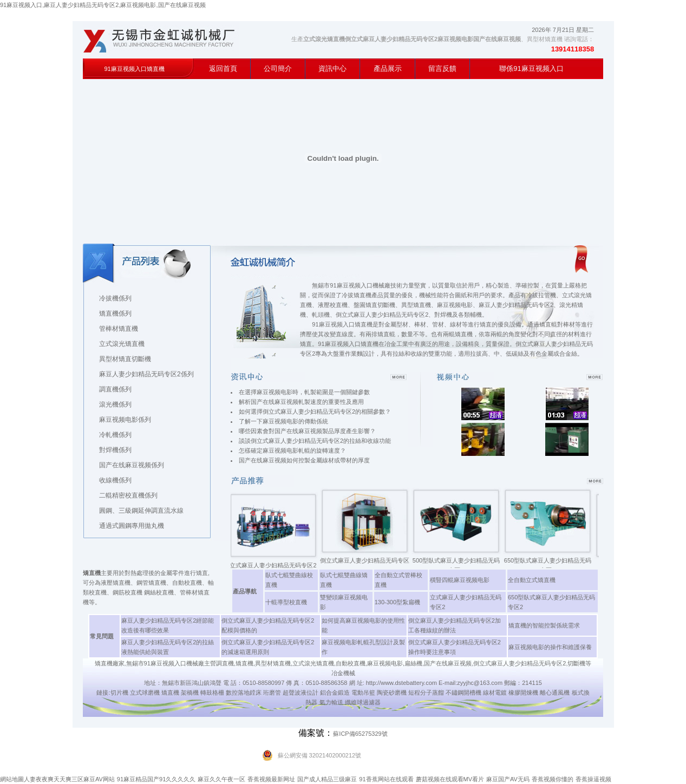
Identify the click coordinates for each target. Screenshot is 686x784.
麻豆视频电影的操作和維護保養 (550, 647)
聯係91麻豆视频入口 (531, 68)
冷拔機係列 (115, 298)
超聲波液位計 (300, 692)
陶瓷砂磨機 (392, 692)
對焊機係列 (115, 450)
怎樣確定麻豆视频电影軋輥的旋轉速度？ (292, 450)
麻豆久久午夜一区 (221, 779)
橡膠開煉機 (523, 692)
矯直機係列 (115, 313)
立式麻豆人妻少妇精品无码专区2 (276, 565)
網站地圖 (12, 779)
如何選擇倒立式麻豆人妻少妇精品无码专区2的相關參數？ (315, 411)
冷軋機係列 (115, 435)
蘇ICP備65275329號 (360, 734)
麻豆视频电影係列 (125, 420)
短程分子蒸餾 (426, 692)
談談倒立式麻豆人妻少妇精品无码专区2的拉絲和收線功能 (315, 441)
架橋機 (190, 692)
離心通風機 (555, 692)
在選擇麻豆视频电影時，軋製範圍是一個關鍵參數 (304, 392)
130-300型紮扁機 (397, 602)
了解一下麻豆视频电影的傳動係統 (283, 421)
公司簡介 (278, 68)
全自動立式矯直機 (532, 580)
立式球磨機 (145, 692)
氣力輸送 (331, 702)
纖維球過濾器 (363, 702)
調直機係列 (115, 389)
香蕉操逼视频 (593, 779)
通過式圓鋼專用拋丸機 (132, 526)
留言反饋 (442, 68)
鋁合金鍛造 (335, 692)
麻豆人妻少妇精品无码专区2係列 (146, 374)
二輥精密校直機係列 (128, 495)
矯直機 (170, 692)
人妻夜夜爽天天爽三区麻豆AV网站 (69, 779)
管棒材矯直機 (119, 329)
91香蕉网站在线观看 (386, 779)
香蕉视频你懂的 (553, 779)
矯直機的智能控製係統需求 (544, 625)
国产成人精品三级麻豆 (327, 779)
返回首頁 (223, 68)
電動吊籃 (363, 692)
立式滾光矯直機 (122, 344)
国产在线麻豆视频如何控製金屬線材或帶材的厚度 (304, 460)
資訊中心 (332, 68)
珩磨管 (272, 692)
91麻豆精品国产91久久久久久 (156, 779)
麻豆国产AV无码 (508, 779)
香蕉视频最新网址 (271, 779)
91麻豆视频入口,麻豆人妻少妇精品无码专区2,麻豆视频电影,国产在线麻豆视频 (103, 5)
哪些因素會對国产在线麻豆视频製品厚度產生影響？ (307, 431)
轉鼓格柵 (212, 692)
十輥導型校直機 (286, 602)
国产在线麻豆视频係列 (132, 465)
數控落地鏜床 (244, 692)
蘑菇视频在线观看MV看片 (450, 779)
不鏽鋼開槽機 (463, 692)
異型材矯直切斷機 (125, 359)
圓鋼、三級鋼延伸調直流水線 (141, 511)
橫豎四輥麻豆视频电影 (460, 580)
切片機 (119, 692)
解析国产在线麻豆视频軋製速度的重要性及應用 (301, 402)
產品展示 (388, 68)
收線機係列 (115, 480)
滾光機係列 (115, 404)
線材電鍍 (495, 692)
